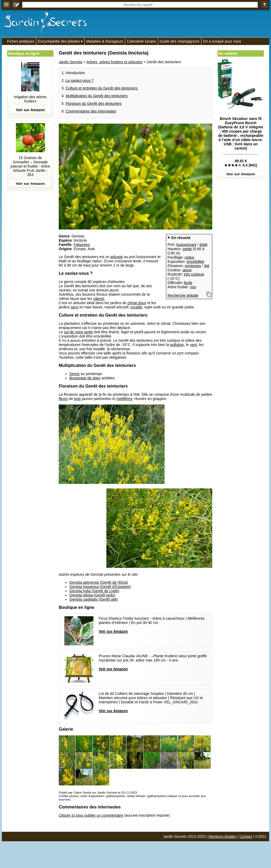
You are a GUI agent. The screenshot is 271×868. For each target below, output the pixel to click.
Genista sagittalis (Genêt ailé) (94, 599)
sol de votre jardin (78, 332)
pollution (177, 345)
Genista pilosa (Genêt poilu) (92, 595)
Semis (74, 374)
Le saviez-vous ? (80, 80)
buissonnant (186, 245)
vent (193, 345)
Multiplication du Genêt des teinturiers (97, 96)
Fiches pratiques (21, 41)
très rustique (194, 274)
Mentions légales (222, 836)
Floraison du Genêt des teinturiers (94, 104)
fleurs (63, 399)
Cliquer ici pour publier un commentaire (91, 815)
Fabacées (82, 245)
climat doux (137, 303)
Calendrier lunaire (141, 41)
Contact (246, 836)
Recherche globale (183, 295)
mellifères (124, 399)
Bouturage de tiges (85, 378)
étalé (204, 245)
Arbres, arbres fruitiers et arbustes (115, 62)
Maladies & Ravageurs (105, 41)
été (207, 266)
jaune (187, 270)
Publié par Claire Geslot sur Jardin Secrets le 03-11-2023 (98, 792)
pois (78, 399)
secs (74, 307)
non (193, 287)
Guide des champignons (180, 41)
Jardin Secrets (71, 62)
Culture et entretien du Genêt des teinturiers (102, 88)
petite (187, 249)
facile (188, 283)
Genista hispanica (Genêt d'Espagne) (100, 587)
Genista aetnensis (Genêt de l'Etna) (99, 582)
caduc (190, 257)
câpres (99, 299)
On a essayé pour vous (222, 41)
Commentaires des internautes (91, 111)
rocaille (136, 307)
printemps (193, 266)
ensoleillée (195, 262)
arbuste (117, 257)
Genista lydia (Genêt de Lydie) (94, 591)
